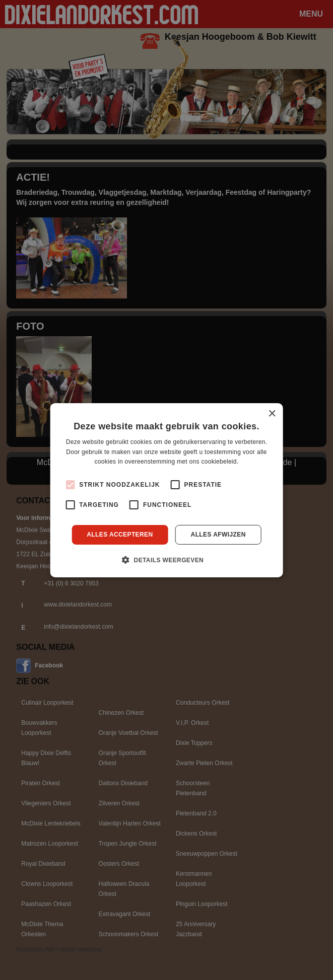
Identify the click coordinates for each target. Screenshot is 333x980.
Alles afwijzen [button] (218, 535)
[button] (166, 560)
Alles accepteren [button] (120, 535)
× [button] (272, 413)
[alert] (166, 490)
